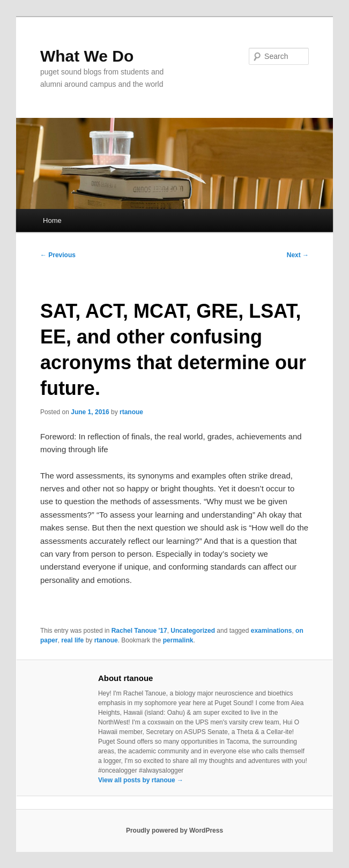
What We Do (87, 56)
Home (52, 220)
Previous (58, 255)
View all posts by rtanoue (141, 780)
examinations (272, 631)
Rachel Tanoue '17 (139, 631)
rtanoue (131, 412)
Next (298, 255)
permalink (178, 640)
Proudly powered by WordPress (175, 830)
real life (72, 640)
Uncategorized (193, 631)
